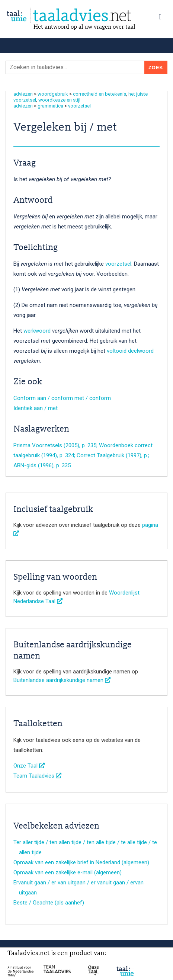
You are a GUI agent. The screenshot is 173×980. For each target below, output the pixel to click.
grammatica (50, 106)
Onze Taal (29, 766)
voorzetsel (79, 106)
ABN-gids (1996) (33, 465)
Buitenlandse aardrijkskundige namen (62, 680)
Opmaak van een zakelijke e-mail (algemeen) (68, 872)
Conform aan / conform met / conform (62, 398)
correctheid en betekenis (100, 94)
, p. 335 (62, 465)
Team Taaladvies (37, 776)
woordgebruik (53, 94)
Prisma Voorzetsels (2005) (46, 445)
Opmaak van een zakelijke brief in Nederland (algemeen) (81, 862)
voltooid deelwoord (130, 351)
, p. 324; (67, 455)
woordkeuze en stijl (59, 100)
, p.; (145, 455)
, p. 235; (89, 445)
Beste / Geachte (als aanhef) (49, 903)
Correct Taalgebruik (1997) (109, 455)
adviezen (23, 94)
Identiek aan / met (36, 408)
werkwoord (37, 331)
